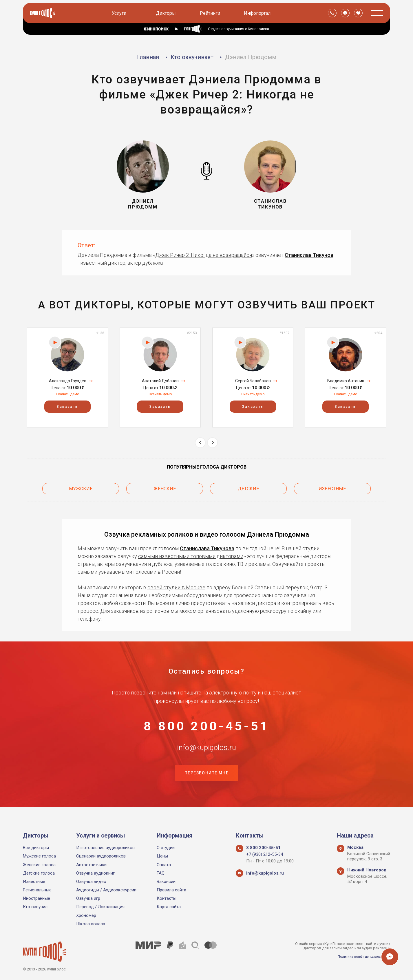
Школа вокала (91, 924)
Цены (162, 856)
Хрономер (86, 915)
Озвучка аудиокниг (95, 873)
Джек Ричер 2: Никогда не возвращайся (204, 255)
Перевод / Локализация (100, 907)
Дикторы (167, 13)
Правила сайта (171, 890)
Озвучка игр (88, 899)
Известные (332, 487)
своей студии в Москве (176, 585)
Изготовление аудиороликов (105, 848)
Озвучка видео (91, 882)
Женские (165, 487)
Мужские (81, 487)
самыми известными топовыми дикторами (191, 554)
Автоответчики (91, 865)
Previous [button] (200, 443)
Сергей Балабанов (253, 381)
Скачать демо (67, 394)
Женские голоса (39, 865)
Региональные (37, 890)
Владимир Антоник (346, 381)
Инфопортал (258, 13)
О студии (166, 848)
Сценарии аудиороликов (101, 856)
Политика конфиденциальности (362, 956)
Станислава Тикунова (207, 546)
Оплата (164, 865)
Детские (248, 487)
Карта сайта (169, 907)
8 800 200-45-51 (206, 726)
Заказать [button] (67, 407)
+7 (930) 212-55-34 (265, 855)
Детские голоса (39, 873)
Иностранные (36, 899)
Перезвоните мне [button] (206, 783)
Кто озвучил (35, 907)
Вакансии (166, 882)
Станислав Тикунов (309, 255)
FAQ (161, 873)
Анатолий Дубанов (160, 381)
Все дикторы (36, 848)
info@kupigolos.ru (206, 754)
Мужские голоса (39, 856)
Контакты (167, 899)
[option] (67, 377)
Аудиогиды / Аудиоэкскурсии (106, 890)
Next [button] (212, 443)
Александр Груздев (68, 381)
